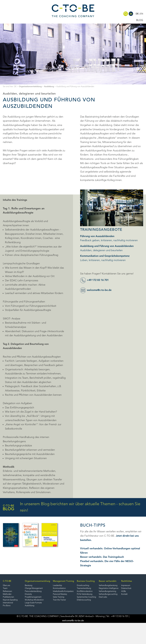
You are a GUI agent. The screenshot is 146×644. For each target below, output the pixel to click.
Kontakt (6, 627)
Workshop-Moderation (41, 600)
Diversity (35, 595)
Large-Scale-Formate (40, 603)
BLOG (140, 20)
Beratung (35, 586)
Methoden (7, 595)
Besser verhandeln (124, 581)
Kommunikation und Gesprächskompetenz (105, 256)
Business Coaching (96, 581)
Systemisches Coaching (98, 597)
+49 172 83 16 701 (99, 280)
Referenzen (8, 592)
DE (137, 14)
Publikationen (9, 597)
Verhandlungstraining (125, 592)
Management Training (70, 581)
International (8, 603)
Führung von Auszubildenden (97, 236)
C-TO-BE (7, 581)
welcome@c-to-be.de (99, 290)
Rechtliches (8, 614)
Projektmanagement (40, 597)
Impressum (8, 618)
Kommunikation (66, 589)
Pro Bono (7, 606)
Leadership (64, 586)
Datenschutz (8, 621)
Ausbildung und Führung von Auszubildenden (107, 246)
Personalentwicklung (40, 592)
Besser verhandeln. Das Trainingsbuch (102, 557)
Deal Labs (119, 597)
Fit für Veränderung (96, 595)
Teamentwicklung (95, 589)
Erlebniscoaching (95, 600)
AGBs (5, 624)
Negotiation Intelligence (126, 589)
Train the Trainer (66, 600)
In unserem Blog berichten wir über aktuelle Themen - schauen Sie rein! (72, 507)
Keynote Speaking (11, 600)
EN (142, 14)
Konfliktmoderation (96, 592)
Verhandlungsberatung (125, 586)
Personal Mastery (67, 595)
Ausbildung (50, 87)
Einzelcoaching (94, 586)
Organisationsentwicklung (31, 87)
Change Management (40, 589)
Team (5, 589)
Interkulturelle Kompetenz (71, 592)
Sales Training (65, 597)
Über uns (7, 586)
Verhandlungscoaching (125, 595)
